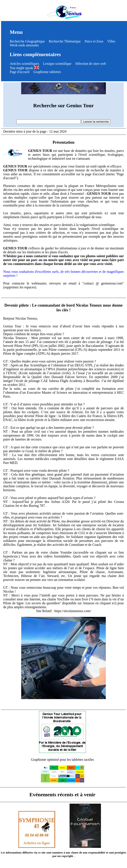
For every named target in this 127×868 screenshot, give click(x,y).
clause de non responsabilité (88, 853)
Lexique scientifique (57, 64)
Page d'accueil (20, 72)
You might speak (24, 68)
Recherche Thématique (65, 41)
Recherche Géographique (27, 41)
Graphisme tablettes (47, 72)
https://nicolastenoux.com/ (73, 611)
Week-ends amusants (24, 45)
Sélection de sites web (91, 64)
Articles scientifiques (24, 64)
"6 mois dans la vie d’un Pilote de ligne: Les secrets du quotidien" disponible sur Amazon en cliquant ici (64, 601)
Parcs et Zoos (94, 41)
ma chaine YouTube (56, 599)
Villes (111, 41)
